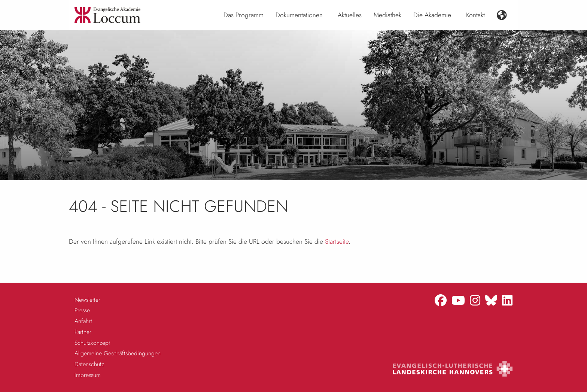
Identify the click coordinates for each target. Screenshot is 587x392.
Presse (82, 310)
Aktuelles (350, 15)
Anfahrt (83, 321)
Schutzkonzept (92, 343)
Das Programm (244, 15)
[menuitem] (244, 15)
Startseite (337, 241)
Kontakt (475, 15)
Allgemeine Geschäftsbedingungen (118, 353)
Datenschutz (89, 364)
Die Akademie (432, 15)
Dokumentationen (299, 15)
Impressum (88, 375)
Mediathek (387, 15)
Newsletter (87, 300)
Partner (83, 332)
